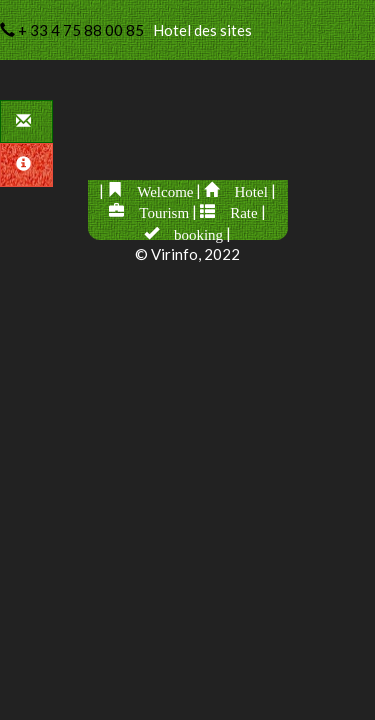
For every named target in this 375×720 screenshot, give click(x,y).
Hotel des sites (126, 30)
